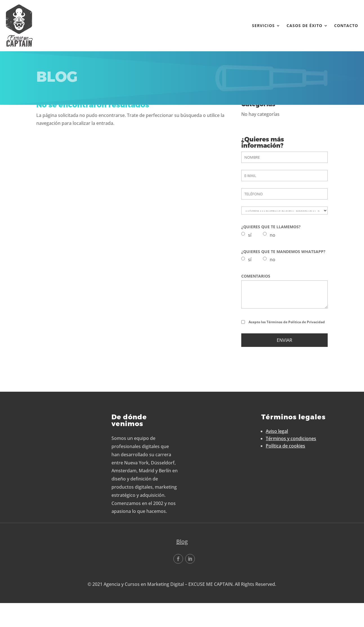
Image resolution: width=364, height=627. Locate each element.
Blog (182, 567)
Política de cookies (285, 471)
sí (250, 261)
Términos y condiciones (291, 464)
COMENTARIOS (256, 302)
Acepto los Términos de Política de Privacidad (287, 348)
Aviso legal (277, 457)
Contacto (343, 26)
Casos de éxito (301, 26)
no (273, 261)
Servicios (260, 26)
